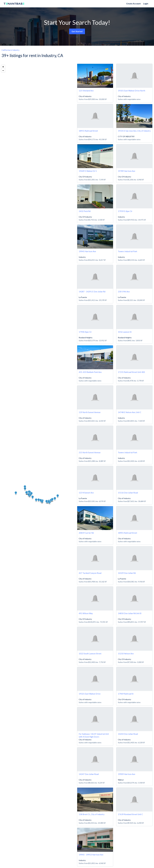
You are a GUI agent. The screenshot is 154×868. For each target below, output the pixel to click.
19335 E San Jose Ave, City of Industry (134, 131)
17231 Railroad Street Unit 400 (131, 372)
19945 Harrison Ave (87, 251)
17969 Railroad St (126, 694)
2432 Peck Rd (85, 211)
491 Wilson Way (86, 613)
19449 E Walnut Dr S (88, 171)
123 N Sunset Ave (86, 493)
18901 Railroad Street (128, 533)
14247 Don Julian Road (89, 774)
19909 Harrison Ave (127, 774)
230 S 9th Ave (124, 292)
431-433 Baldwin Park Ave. (90, 372)
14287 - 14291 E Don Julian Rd (92, 292)
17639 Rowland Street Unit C (130, 814)
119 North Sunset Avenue (90, 412)
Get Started (77, 31)
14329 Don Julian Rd (127, 573)
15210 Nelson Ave (126, 654)
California (6, 50)
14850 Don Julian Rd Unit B (130, 613)
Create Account (133, 4)
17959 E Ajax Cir (125, 211)
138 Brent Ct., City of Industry (92, 814)
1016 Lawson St (125, 332)
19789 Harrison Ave (127, 171)
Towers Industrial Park (128, 251)
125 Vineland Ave (86, 91)
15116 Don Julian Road (128, 493)
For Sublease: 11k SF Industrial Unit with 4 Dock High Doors (94, 735)
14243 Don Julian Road (128, 734)
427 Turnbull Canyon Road (90, 573)
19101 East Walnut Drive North (132, 91)
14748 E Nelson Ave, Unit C (130, 412)
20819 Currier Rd (86, 533)
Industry (16, 50)
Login (146, 4)
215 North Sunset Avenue (90, 452)
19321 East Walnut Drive (90, 694)
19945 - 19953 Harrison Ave (91, 855)
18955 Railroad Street (88, 131)
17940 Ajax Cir (85, 332)
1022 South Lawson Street (90, 654)
